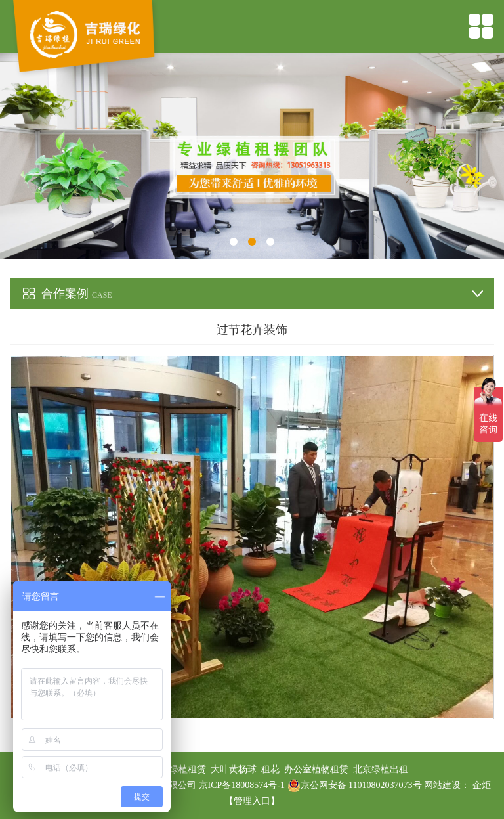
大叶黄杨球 (234, 769)
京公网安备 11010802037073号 (355, 785)
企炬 (482, 785)
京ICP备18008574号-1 (243, 785)
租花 (270, 769)
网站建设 (442, 785)
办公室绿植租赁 (174, 769)
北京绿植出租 (381, 769)
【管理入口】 (252, 801)
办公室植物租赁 (316, 769)
